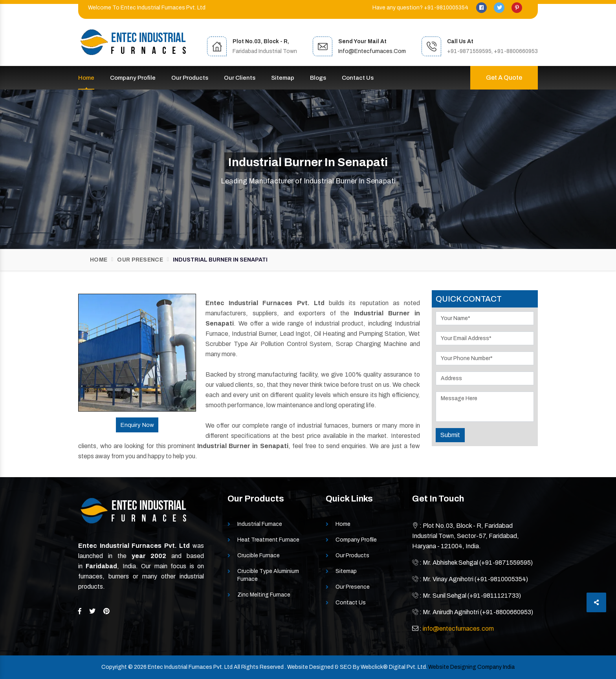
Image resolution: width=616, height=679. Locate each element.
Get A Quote (504, 78)
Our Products (190, 78)
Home (86, 78)
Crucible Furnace (258, 555)
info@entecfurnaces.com (372, 51)
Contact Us (358, 78)
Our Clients (240, 78)
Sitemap (283, 78)
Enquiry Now (137, 425)
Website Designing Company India (471, 667)
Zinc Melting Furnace (264, 595)
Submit (450, 435)
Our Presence (140, 260)
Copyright (114, 667)
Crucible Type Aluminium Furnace (268, 575)
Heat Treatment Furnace (268, 540)
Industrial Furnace (260, 524)
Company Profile (133, 78)
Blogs (318, 78)
